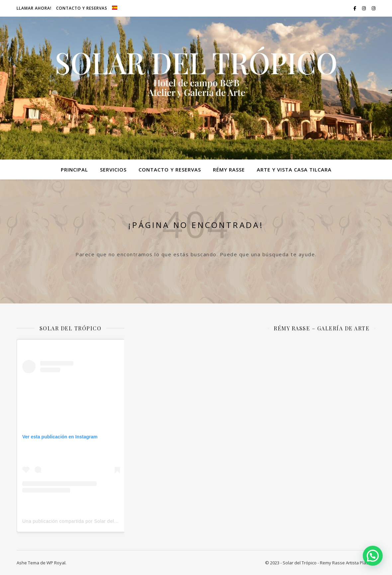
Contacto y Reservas (82, 8)
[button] (373, 556)
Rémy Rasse (229, 170)
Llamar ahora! (34, 8)
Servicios (113, 170)
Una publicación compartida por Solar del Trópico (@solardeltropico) (98, 521)
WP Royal (56, 563)
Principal (74, 170)
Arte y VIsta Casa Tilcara (294, 170)
